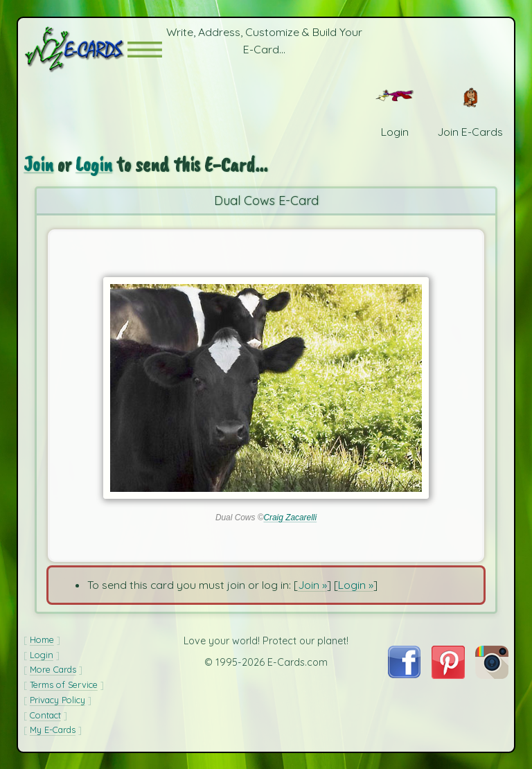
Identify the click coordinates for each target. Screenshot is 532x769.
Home (42, 639)
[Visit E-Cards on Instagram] (492, 675)
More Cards (53, 669)
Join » (312, 585)
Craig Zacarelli (290, 518)
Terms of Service (64, 684)
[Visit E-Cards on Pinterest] (448, 675)
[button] (145, 50)
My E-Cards (53, 730)
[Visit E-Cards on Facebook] (404, 674)
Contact (45, 715)
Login (94, 165)
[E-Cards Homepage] (76, 50)
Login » (356, 585)
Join (38, 165)
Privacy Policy (57, 700)
